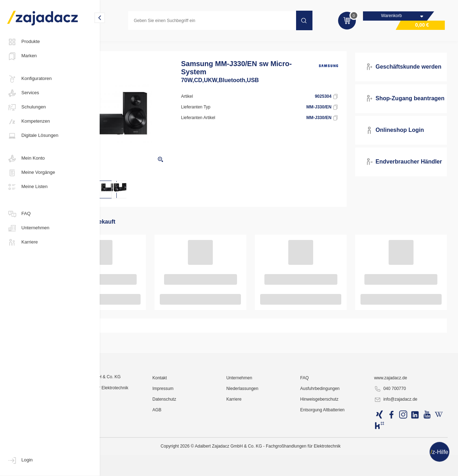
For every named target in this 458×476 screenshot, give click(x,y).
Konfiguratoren (29, 79)
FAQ (19, 214)
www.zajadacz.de (402, 446)
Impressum (204, 456)
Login (20, 460)
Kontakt (201, 446)
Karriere (22, 242)
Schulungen (27, 107)
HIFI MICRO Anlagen (216, 44)
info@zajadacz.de (407, 467)
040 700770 (401, 457)
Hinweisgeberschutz (341, 467)
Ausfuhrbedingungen (341, 456)
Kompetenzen (28, 122)
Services (23, 93)
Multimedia (119, 44)
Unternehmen (28, 228)
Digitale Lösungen (33, 136)
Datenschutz (206, 467)
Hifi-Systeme (172, 44)
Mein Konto (26, 159)
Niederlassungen (274, 456)
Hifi (144, 44)
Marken (22, 56)
